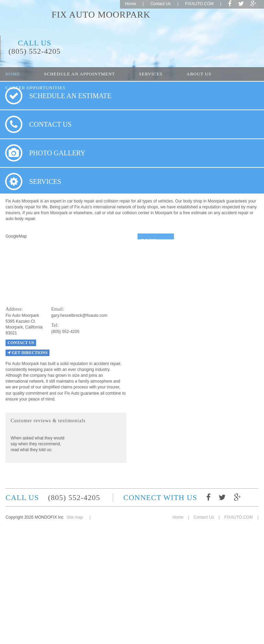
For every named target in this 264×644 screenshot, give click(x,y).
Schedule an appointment (79, 74)
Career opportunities (35, 88)
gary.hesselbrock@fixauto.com (79, 315)
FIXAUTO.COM (199, 4)
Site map (75, 517)
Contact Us (160, 4)
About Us (199, 74)
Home (130, 4)
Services (151, 74)
